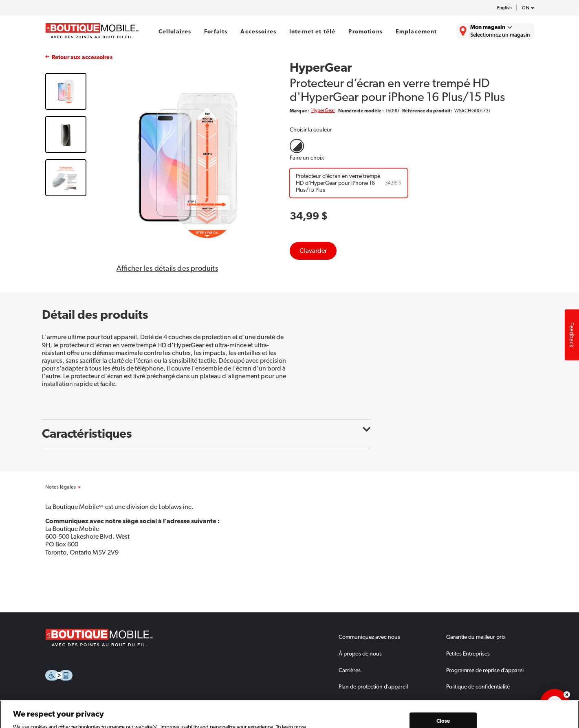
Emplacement (416, 31)
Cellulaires (175, 31)
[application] (555, 704)
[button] (81, 487)
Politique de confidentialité (478, 686)
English (504, 8)
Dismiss (567, 695)
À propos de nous (360, 653)
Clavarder (313, 251)
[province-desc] (526, 8)
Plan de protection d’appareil (373, 686)
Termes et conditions (471, 703)
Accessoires (258, 31)
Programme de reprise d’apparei (485, 670)
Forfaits (216, 31)
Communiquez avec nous (369, 637)
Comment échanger (363, 703)
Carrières (350, 670)
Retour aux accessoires (82, 57)
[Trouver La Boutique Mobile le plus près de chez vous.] (495, 31)
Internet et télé (312, 31)
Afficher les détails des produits (167, 268)
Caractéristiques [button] (206, 434)
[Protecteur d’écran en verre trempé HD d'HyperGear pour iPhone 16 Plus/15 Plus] (349, 183)
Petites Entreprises (468, 653)
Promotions (365, 31)
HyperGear (323, 110)
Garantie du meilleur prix (476, 637)
